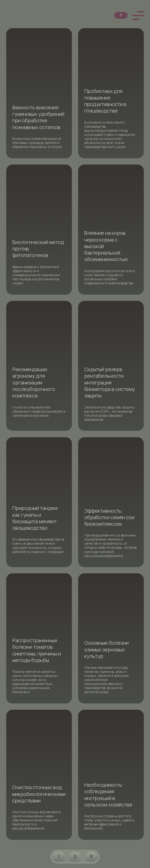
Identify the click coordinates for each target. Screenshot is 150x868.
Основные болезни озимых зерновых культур (106, 649)
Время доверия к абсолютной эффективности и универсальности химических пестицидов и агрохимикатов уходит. (36, 275)
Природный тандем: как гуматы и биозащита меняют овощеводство (36, 518)
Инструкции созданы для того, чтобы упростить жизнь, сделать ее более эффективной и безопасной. (109, 822)
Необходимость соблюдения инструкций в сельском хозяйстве (108, 795)
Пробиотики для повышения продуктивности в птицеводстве (105, 101)
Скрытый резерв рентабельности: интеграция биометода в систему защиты (110, 382)
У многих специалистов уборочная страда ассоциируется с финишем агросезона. (39, 411)
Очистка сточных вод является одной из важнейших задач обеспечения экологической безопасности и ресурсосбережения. (36, 820)
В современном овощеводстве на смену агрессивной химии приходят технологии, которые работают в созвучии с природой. (39, 545)
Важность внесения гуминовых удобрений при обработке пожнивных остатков (38, 117)
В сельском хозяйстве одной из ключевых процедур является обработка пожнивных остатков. (37, 143)
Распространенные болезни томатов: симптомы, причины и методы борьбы (37, 650)
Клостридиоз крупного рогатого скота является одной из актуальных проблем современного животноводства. (110, 277)
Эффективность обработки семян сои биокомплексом (109, 517)
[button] (138, 15)
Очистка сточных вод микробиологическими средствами (39, 794)
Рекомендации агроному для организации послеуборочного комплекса (34, 382)
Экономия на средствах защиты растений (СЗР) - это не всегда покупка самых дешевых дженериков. (109, 413)
